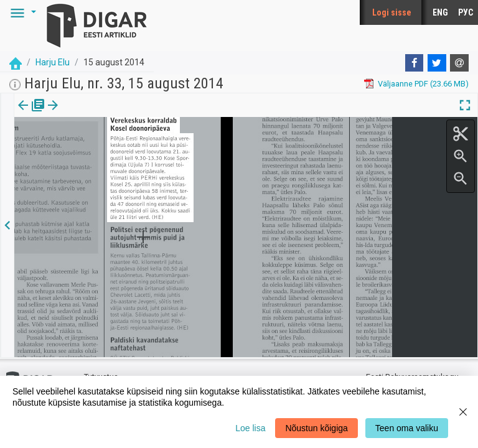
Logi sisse (392, 12)
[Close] (463, 412)
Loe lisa (250, 428)
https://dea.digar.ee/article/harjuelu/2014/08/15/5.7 (107, 163)
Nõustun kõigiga (316, 428)
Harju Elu (53, 62)
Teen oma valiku (407, 428)
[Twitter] (437, 63)
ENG (440, 12)
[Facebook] (415, 63)
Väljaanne (31, 114)
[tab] (31, 114)
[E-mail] (459, 63)
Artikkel (87, 114)
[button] (21, 12)
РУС (466, 12)
